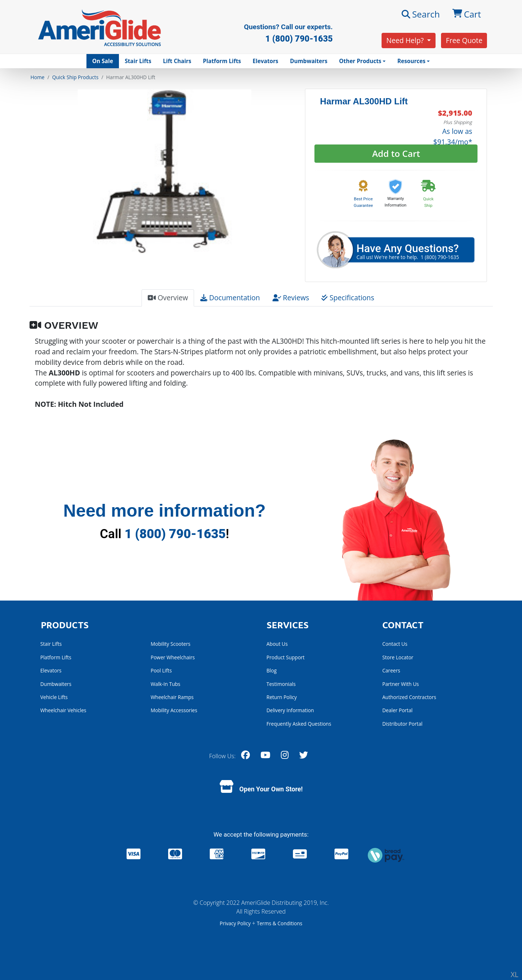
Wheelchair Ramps (172, 697)
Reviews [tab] (291, 298)
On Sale (103, 61)
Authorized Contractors (409, 697)
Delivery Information (290, 710)
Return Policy (282, 697)
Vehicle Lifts (54, 697)
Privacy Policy (236, 923)
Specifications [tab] (348, 298)
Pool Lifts (161, 670)
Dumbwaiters (309, 61)
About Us (277, 644)
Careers (391, 670)
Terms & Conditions (280, 923)
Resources (411, 61)
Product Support (286, 657)
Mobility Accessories (174, 710)
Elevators (266, 61)
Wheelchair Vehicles (63, 710)
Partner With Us (401, 684)
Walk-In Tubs (165, 684)
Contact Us (395, 644)
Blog (272, 670)
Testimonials (281, 684)
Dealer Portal (397, 710)
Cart (467, 14)
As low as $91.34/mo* (453, 136)
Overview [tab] (168, 298)
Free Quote (464, 40)
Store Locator (398, 657)
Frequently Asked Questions (299, 724)
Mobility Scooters (171, 644)
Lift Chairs (177, 61)
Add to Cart (396, 153)
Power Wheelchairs (173, 657)
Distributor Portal (402, 724)
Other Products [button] (360, 61)
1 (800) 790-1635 (175, 534)
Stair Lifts (138, 61)
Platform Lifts (222, 61)
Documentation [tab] (230, 298)
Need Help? (406, 40)
